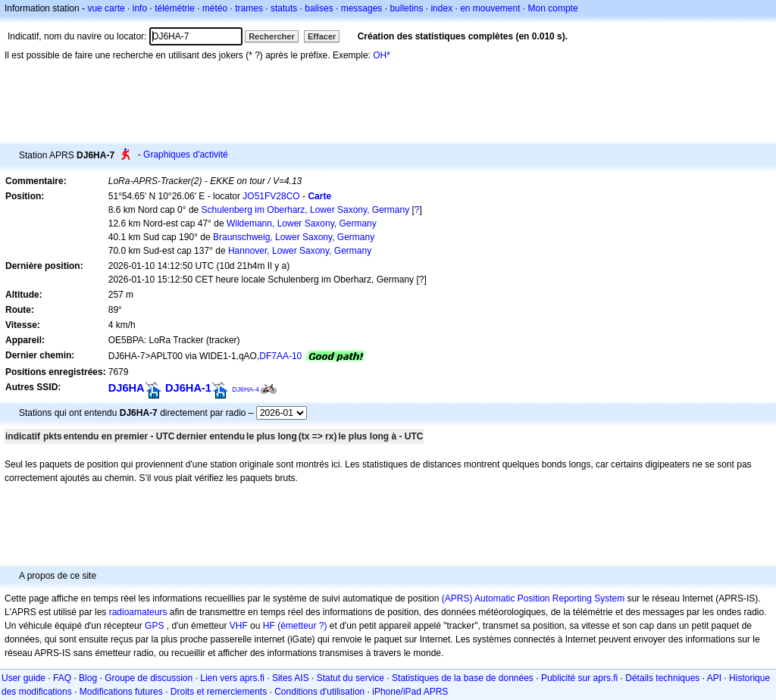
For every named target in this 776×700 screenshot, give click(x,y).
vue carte (106, 8)
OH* (382, 55)
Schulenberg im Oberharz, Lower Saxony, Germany (306, 210)
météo (215, 8)
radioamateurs (138, 612)
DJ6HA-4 (246, 389)
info (140, 8)
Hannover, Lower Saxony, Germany (300, 251)
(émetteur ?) (302, 626)
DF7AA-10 (280, 356)
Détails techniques (662, 678)
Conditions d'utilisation (319, 692)
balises (319, 8)
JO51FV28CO (271, 196)
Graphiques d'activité (186, 155)
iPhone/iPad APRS (410, 692)
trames (249, 8)
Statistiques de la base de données (463, 678)
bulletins (406, 8)
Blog (88, 678)
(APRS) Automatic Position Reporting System (533, 598)
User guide (23, 678)
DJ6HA (127, 388)
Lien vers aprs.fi (232, 678)
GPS (154, 626)
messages (362, 8)
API (714, 678)
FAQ (62, 678)
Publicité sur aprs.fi (579, 678)
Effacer (322, 36)
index (441, 8)
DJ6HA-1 (188, 388)
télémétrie (175, 8)
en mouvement (490, 8)
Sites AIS (291, 678)
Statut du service (350, 678)
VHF (239, 626)
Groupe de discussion (149, 678)
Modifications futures (121, 692)
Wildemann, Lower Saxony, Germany (302, 223)
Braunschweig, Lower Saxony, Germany (294, 237)
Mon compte (553, 8)
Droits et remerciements (219, 692)
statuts (284, 8)
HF (269, 626)
